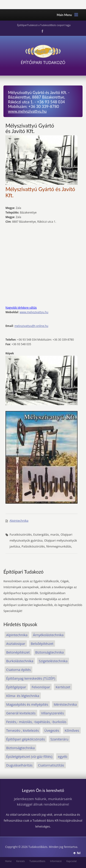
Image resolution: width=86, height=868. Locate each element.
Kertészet (63, 687)
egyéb (62, 756)
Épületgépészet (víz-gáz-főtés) (29, 756)
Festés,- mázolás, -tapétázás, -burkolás (36, 722)
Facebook (42, 31)
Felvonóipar (41, 687)
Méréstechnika (65, 704)
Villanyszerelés (53, 713)
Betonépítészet (18, 652)
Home (8, 861)
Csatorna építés (18, 670)
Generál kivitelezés (21, 713)
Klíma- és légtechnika (23, 696)
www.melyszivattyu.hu (27, 111)
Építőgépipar (16, 687)
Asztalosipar (16, 644)
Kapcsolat (71, 861)
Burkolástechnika (20, 661)
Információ (56, 861)
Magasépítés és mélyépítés (27, 704)
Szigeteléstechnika (53, 661)
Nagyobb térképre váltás (21, 308)
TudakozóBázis (37, 861)
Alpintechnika (19, 521)
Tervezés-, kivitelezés (22, 730)
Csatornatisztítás (51, 765)
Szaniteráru (59, 739)
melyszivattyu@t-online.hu (31, 326)
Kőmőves (72, 730)
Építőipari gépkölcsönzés (26, 739)
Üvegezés (52, 730)
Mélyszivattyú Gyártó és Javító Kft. (30, 128)
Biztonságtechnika (50, 652)
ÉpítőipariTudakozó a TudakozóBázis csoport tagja (44, 25)
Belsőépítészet (42, 644)
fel (79, 853)
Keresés (21, 861)
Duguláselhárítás (19, 765)
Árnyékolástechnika (48, 635)
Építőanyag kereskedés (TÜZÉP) (31, 678)
